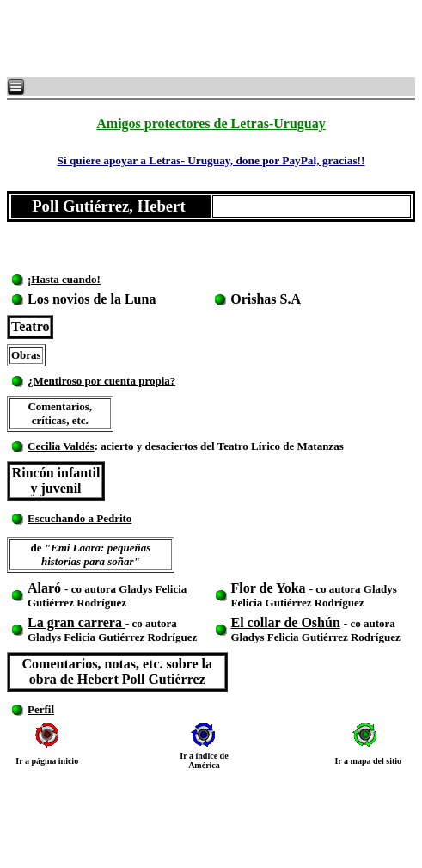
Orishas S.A (266, 299)
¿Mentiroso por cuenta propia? (101, 381)
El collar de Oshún (286, 622)
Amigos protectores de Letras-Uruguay (211, 123)
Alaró (44, 588)
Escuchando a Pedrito (80, 518)
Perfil (41, 709)
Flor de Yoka (269, 588)
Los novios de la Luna (92, 299)
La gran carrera (76, 622)
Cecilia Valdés (61, 446)
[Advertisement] (215, 39)
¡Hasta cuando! (64, 279)
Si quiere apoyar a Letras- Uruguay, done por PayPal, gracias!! (211, 160)
